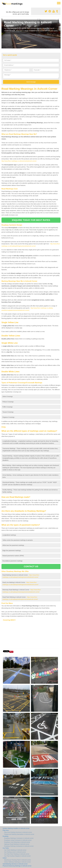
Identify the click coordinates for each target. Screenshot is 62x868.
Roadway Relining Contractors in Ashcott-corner (19, 846)
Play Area (6, 830)
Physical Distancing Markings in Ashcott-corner (17, 866)
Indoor (5, 858)
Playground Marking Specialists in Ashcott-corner (19, 834)
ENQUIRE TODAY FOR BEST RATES (31, 220)
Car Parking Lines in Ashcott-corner (15, 852)
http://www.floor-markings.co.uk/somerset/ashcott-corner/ (19, 161)
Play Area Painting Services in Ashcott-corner (18, 832)
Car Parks (6, 848)
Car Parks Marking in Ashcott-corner (15, 850)
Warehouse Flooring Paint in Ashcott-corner (18, 860)
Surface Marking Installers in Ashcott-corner (16, 828)
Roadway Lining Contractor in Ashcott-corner (18, 840)
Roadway (6, 836)
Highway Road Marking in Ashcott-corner (17, 844)
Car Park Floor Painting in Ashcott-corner (17, 854)
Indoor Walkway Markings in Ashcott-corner (17, 862)
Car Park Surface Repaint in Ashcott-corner (17, 856)
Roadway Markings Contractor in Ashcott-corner (19, 838)
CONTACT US (31, 566)
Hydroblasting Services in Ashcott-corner (15, 864)
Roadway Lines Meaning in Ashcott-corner (17, 842)
